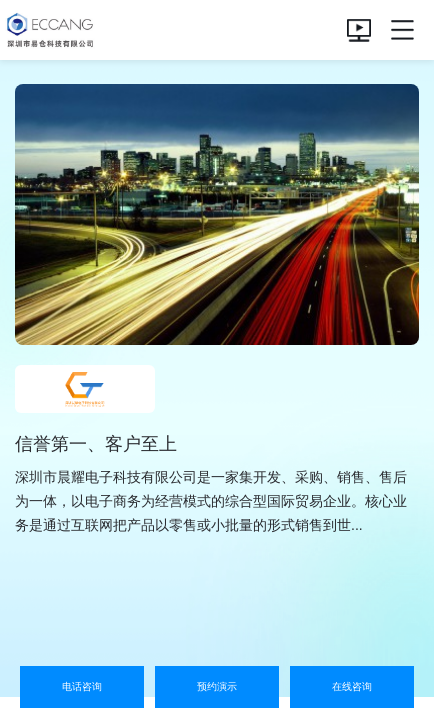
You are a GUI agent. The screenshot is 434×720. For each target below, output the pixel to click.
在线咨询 (352, 686)
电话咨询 (82, 686)
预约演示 (217, 686)
